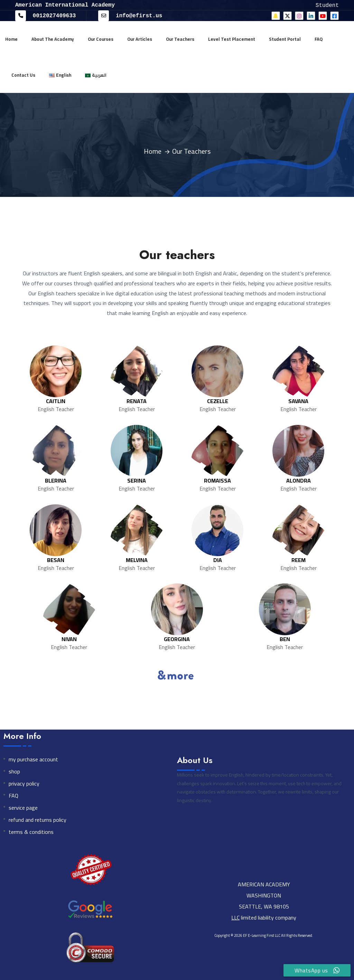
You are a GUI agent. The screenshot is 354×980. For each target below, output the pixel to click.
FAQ (319, 39)
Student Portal (285, 39)
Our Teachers (180, 39)
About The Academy (53, 39)
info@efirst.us (130, 15)
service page (23, 807)
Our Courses (101, 39)
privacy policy (24, 783)
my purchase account (33, 759)
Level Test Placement (232, 39)
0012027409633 (45, 15)
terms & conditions (31, 832)
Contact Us (23, 75)
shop (14, 771)
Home (11, 39)
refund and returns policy (38, 820)
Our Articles (140, 39)
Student (327, 5)
